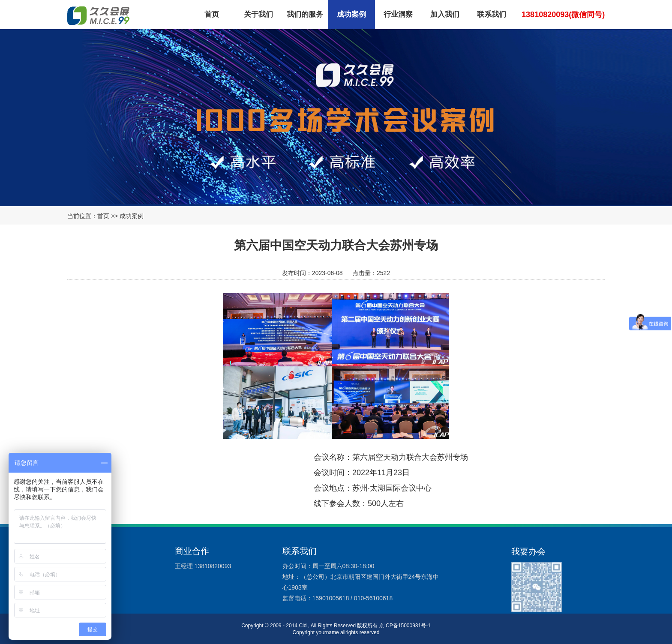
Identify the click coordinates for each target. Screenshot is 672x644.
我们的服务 (305, 14)
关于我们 (258, 14)
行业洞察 (398, 14)
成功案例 (351, 14)
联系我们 (492, 14)
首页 (212, 14)
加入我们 (445, 14)
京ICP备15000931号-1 (405, 626)
